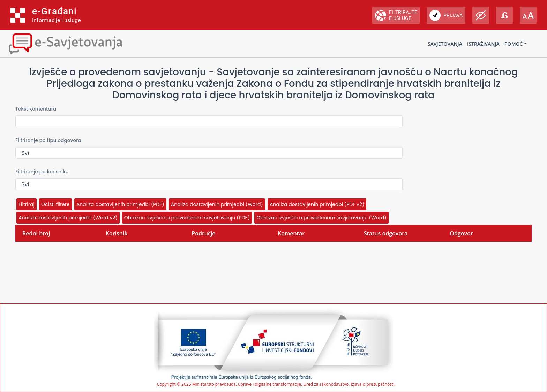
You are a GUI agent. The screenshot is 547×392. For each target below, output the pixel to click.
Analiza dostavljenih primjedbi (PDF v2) (317, 204)
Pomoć (514, 44)
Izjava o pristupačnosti (372, 384)
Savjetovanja (445, 44)
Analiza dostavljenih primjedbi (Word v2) (68, 218)
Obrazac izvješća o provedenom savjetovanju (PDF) (187, 218)
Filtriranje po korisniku (42, 172)
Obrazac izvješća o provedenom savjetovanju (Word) (321, 218)
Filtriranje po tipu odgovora (48, 140)
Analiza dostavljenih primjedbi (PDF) (120, 204)
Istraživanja (483, 44)
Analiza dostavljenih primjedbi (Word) (217, 204)
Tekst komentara (36, 109)
